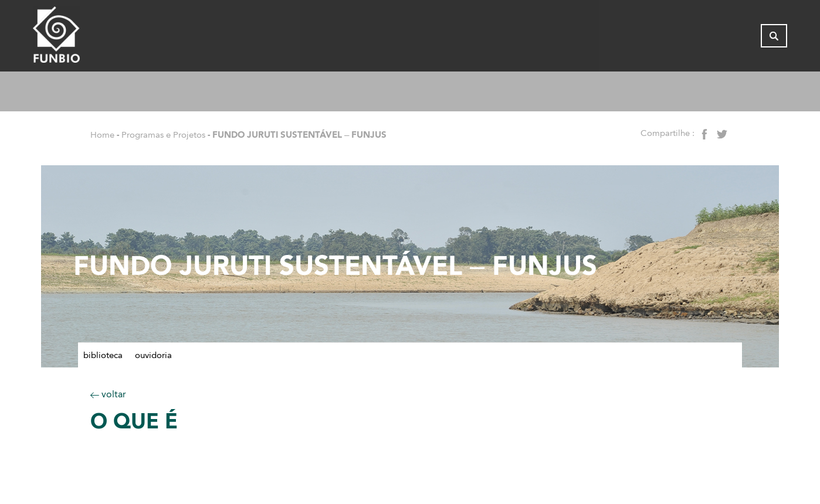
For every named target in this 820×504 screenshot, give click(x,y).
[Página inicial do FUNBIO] (89, 38)
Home (102, 135)
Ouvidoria (153, 355)
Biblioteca (103, 355)
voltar (108, 394)
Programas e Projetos (163, 135)
